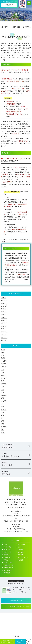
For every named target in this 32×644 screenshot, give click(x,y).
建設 (2, 389)
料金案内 (6, 555)
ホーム (6, 545)
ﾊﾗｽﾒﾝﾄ (3, 432)
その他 (3, 349)
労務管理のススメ (9, 566)
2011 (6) (4, 340)
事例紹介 (6, 560)
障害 (2, 424)
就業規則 (4, 384)
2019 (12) (4, 317)
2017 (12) (4, 323)
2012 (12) (4, 337)
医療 (2, 372)
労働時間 (4, 364)
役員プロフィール (23, 558)
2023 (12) (4, 306)
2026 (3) (4, 297)
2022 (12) (4, 309)
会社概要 (21, 555)
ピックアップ (7, 553)
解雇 (2, 415)
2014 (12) (4, 332)
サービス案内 (7, 550)
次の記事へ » (27, 27)
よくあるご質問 (8, 563)
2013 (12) (4, 335)
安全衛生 (4, 378)
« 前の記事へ (5, 27)
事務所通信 (7, 573)
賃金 (2, 418)
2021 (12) (4, 312)
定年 (2, 381)
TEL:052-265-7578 (10, 521)
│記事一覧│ (16, 27)
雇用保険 (4, 427)
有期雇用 (4, 395)
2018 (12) (4, 320)
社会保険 (4, 401)
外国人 (3, 375)
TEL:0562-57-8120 (10, 532)
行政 (2, 412)
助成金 (3, 358)
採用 (2, 392)
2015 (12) (4, 329)
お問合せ (21, 550)
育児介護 (4, 410)
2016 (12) (4, 326)
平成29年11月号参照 (21, 170)
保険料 (3, 352)
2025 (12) (4, 300)
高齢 (2, 429)
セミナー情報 (22, 545)
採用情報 (21, 560)
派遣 (2, 398)
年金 (2, 387)
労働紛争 (4, 367)
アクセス (21, 547)
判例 (2, 355)
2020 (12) (4, 315)
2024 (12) (4, 303)
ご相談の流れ (7, 558)
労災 (2, 369)
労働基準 (4, 361)
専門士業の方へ (8, 571)
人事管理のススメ (9, 568)
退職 (2, 421)
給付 (2, 407)
